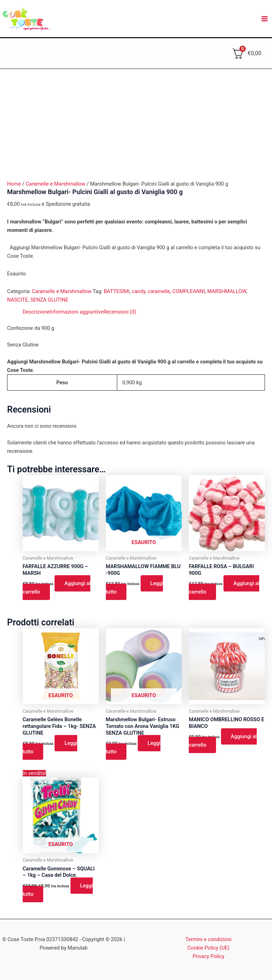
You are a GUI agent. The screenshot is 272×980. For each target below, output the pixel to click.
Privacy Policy (209, 956)
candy (138, 291)
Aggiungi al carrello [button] (57, 588)
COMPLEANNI (189, 291)
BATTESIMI (117, 291)
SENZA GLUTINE (49, 300)
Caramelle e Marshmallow (55, 184)
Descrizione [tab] (36, 312)
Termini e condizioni (209, 939)
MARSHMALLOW (227, 291)
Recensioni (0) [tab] (120, 312)
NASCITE (18, 300)
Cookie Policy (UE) (208, 948)
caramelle (159, 291)
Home (14, 184)
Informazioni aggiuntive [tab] (76, 312)
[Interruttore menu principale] (265, 19)
